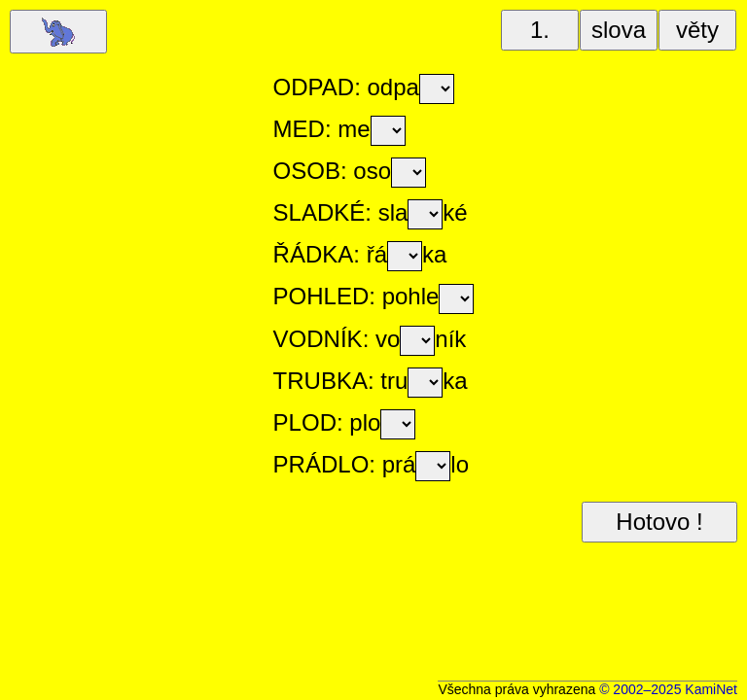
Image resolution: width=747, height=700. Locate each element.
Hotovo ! (659, 522)
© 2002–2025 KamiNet (668, 689)
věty (697, 30)
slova (619, 30)
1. (540, 30)
